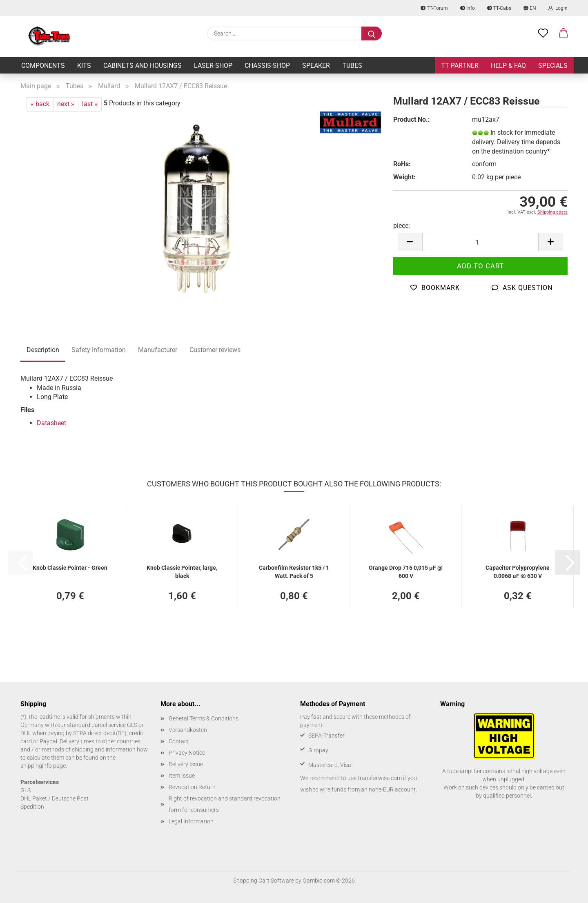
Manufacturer (158, 350)
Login (558, 8)
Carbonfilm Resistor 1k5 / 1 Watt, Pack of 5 (294, 571)
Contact (179, 741)
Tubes (352, 66)
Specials (553, 66)
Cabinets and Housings (143, 66)
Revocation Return (192, 787)
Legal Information (191, 821)
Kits (84, 66)
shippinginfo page (43, 766)
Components (43, 66)
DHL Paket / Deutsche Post (55, 798)
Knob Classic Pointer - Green (70, 568)
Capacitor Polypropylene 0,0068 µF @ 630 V (518, 571)
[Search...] (372, 33)
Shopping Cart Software (264, 881)
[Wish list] (543, 33)
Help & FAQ (508, 66)
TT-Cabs (499, 8)
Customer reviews (215, 350)
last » (90, 104)
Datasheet (51, 423)
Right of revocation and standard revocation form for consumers (225, 804)
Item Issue (182, 776)
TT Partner (460, 66)
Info (468, 8)
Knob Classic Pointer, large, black (182, 571)
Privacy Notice (187, 753)
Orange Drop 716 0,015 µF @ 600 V (406, 571)
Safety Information (99, 350)
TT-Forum (434, 8)
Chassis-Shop (267, 66)
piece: (402, 226)
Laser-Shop (213, 66)
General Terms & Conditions (204, 718)
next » (66, 104)
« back (40, 104)
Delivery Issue (186, 764)
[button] (563, 33)
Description (43, 350)
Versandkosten (188, 730)
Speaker (316, 66)
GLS (26, 790)
